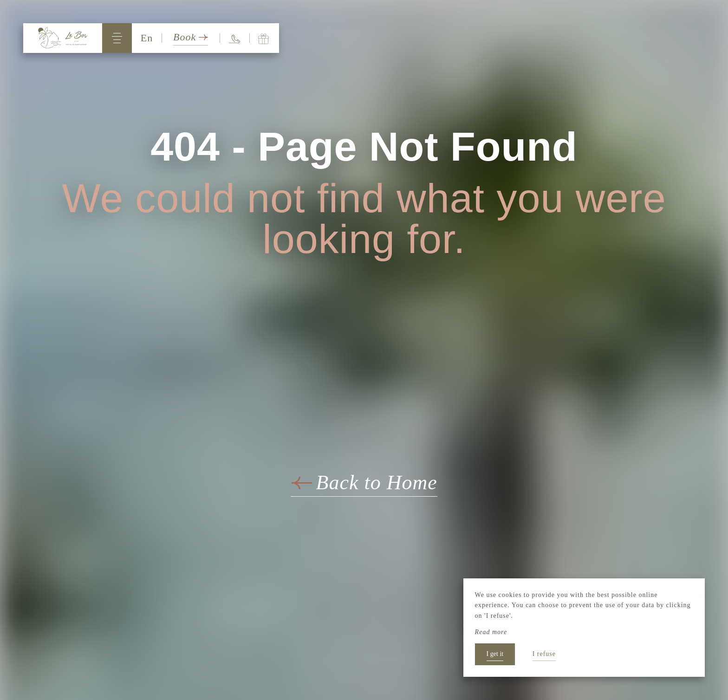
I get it (495, 654)
